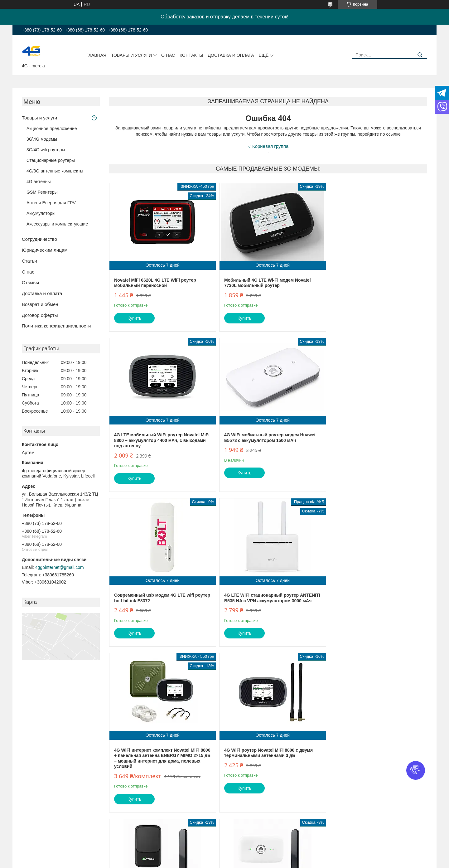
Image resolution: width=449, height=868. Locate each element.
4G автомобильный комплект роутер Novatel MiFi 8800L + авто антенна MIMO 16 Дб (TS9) (267, 772)
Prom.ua (251, 856)
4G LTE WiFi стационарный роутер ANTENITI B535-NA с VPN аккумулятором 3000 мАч (372, 446)
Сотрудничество (39, 239)
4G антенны (39, 182)
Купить (134, 318)
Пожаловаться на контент (256, 862)
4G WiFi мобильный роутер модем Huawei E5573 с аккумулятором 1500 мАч (160, 443)
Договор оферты (40, 315)
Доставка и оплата (231, 55)
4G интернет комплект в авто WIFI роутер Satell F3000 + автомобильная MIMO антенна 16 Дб (373, 606)
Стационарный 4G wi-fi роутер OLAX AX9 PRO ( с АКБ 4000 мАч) (373, 761)
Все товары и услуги (402, 838)
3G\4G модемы (42, 139)
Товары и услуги (131, 55)
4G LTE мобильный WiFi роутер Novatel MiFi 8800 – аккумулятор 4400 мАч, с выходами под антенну (371, 286)
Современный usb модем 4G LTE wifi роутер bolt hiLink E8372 (261, 443)
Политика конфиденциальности (56, 326)
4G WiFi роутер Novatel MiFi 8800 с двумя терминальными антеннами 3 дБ (265, 604)
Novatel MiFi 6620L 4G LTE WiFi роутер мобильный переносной (155, 283)
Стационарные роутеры (51, 160)
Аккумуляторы (41, 213)
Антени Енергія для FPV (51, 203)
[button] (416, 770)
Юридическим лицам (45, 250)
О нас (168, 55)
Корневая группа (270, 146)
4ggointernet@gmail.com (60, 567)
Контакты (191, 55)
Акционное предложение (52, 129)
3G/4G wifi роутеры (46, 150)
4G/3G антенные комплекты (55, 171)
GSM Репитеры (42, 192)
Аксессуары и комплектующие (57, 224)
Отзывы (30, 282)
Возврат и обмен (40, 304)
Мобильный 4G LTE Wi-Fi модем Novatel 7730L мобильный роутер (264, 283)
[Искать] (420, 55)
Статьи (29, 261)
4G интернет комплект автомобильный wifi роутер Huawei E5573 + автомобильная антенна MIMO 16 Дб (161, 772)
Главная (96, 55)
